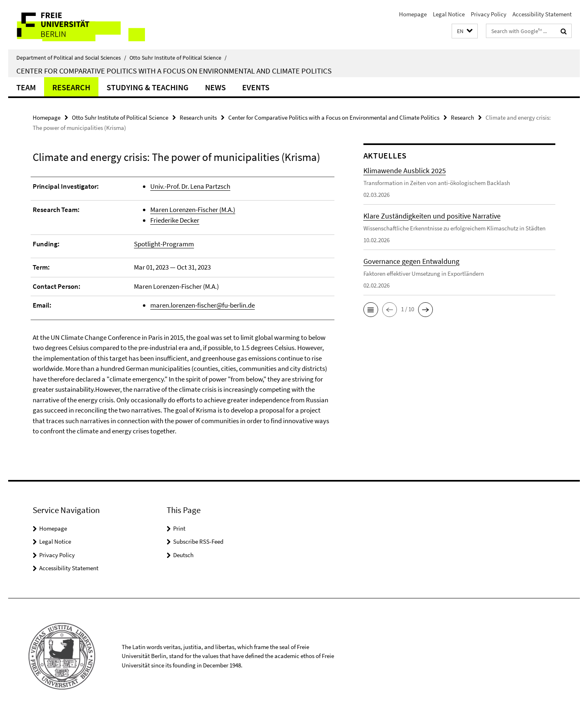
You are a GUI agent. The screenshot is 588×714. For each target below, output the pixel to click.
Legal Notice (449, 14)
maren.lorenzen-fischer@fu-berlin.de (203, 305)
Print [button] (179, 528)
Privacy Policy (489, 14)
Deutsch (183, 555)
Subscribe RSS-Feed (198, 541)
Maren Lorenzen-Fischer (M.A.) (193, 210)
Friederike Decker (175, 220)
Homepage (413, 14)
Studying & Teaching (148, 87)
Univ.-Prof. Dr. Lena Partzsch (190, 186)
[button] (465, 31)
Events (256, 87)
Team (26, 87)
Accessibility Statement (542, 14)
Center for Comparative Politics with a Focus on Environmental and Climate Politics (174, 71)
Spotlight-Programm (164, 244)
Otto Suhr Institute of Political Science (178, 58)
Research (71, 87)
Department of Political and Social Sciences (71, 58)
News (215, 87)
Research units (198, 117)
